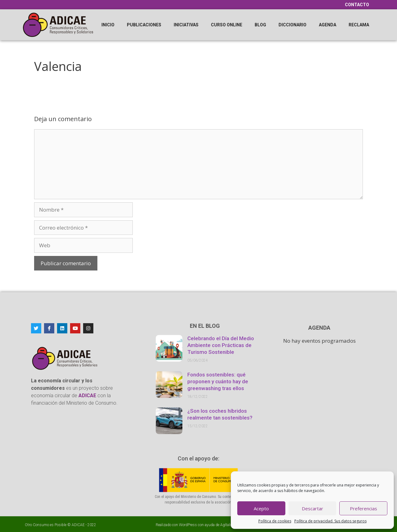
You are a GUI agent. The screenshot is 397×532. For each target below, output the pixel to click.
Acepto (261, 508)
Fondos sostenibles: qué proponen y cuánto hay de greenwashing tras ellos (218, 381)
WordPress (188, 525)
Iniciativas (186, 25)
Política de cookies (275, 521)
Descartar (312, 508)
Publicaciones (144, 25)
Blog (260, 25)
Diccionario (292, 25)
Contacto (357, 5)
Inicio (108, 25)
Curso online (227, 25)
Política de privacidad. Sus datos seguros (330, 521)
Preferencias (364, 508)
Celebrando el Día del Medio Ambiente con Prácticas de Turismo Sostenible (221, 345)
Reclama (359, 25)
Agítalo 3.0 (229, 525)
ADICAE (78, 525)
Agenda (328, 25)
